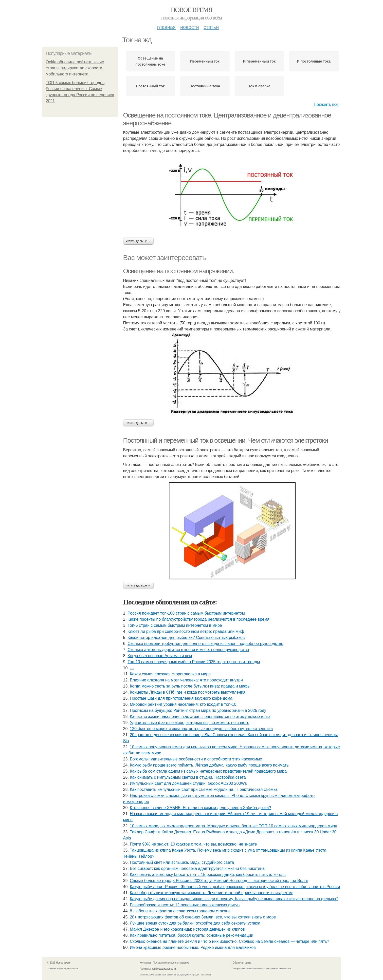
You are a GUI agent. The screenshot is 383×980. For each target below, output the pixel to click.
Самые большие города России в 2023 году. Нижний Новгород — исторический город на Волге (219, 881)
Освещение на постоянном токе (150, 61)
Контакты (145, 963)
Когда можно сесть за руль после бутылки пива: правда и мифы (190, 686)
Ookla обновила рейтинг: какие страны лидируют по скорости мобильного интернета (75, 68)
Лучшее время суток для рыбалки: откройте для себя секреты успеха (195, 923)
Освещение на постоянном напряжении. (179, 271)
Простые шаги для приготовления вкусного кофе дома (181, 698)
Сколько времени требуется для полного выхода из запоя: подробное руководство (205, 644)
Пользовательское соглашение (171, 963)
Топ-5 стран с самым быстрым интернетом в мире (175, 625)
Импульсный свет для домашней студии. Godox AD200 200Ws (188, 783)
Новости (190, 27)
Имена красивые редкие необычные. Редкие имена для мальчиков (193, 947)
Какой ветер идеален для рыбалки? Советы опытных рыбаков (186, 638)
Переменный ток (205, 61)
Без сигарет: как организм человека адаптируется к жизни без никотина (197, 868)
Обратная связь (242, 963)
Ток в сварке (259, 86)
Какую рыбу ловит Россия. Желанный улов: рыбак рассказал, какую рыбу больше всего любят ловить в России (235, 887)
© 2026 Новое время (59, 963)
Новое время (192, 10)
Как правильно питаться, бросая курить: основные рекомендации (191, 935)
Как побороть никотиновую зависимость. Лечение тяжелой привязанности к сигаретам (211, 893)
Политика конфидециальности (158, 969)
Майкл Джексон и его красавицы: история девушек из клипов (187, 929)
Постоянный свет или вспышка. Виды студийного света (182, 862)
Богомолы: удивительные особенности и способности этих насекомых (196, 759)
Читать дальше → (138, 241)
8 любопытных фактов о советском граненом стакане (180, 911)
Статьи (211, 27)
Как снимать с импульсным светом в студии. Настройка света (188, 777)
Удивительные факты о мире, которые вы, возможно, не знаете (189, 723)
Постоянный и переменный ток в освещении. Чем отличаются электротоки (226, 440)
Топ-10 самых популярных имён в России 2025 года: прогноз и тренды (194, 662)
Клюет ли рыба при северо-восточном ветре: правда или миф (186, 631)
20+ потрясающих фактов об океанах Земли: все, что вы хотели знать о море (203, 917)
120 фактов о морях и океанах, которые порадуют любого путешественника (201, 729)
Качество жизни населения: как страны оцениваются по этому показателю (200, 717)
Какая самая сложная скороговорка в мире (170, 674)
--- (132, 668)
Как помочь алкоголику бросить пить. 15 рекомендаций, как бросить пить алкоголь (208, 875)
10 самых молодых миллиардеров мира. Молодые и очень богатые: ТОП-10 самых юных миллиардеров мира (233, 826)
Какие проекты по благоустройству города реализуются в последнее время (198, 619)
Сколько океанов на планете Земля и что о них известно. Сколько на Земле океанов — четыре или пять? (229, 941)
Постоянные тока (205, 86)
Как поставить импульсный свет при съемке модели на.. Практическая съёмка (204, 789)
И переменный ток (259, 61)
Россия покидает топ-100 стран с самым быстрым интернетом (186, 613)
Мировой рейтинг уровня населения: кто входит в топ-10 (183, 704)
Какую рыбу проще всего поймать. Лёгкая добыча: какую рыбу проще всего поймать (209, 765)
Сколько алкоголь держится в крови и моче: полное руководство (188, 650)
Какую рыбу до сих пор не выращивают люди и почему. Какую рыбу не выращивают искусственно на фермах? (234, 899)
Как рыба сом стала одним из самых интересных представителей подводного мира (208, 771)
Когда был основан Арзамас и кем (160, 656)
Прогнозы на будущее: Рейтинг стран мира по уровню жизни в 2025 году (198, 710)
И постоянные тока (314, 61)
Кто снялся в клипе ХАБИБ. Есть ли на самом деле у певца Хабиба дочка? (200, 808)
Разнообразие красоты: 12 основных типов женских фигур (185, 905)
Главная (166, 27)
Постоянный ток (150, 86)
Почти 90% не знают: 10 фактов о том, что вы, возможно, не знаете (193, 844)
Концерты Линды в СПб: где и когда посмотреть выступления (188, 692)
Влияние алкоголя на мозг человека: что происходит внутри (186, 680)
